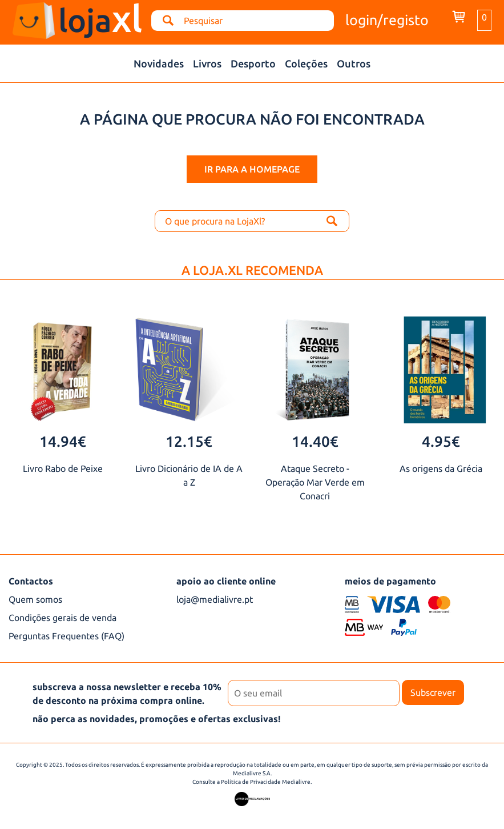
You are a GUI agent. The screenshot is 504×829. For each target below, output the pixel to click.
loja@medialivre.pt (215, 599)
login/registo (387, 20)
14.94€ (63, 441)
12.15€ (189, 441)
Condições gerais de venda (63, 618)
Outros (354, 63)
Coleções (306, 63)
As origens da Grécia (441, 468)
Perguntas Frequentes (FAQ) (66, 636)
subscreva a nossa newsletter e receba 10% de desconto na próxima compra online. (127, 694)
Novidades (159, 63)
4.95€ (441, 441)
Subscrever (433, 692)
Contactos (31, 581)
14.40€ (315, 441)
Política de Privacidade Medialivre (266, 782)
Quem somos (35, 599)
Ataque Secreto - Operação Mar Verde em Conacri (315, 482)
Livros (207, 63)
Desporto (253, 63)
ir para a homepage (252, 169)
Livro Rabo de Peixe (63, 468)
